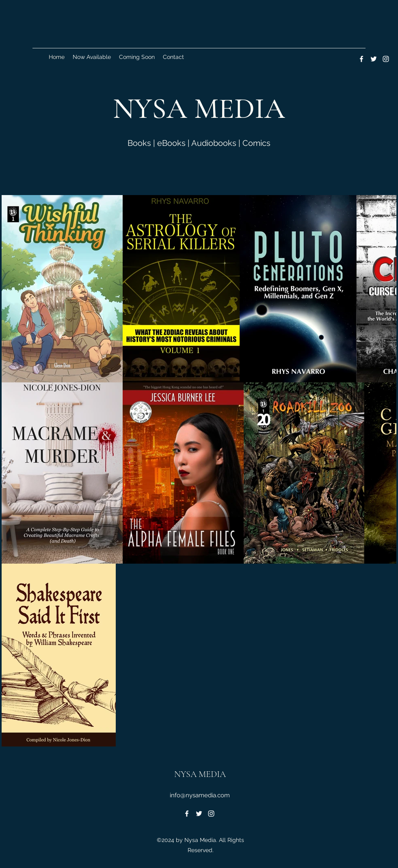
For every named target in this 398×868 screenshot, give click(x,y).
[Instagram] (386, 59)
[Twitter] (374, 59)
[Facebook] (361, 59)
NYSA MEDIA (200, 774)
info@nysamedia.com (200, 795)
